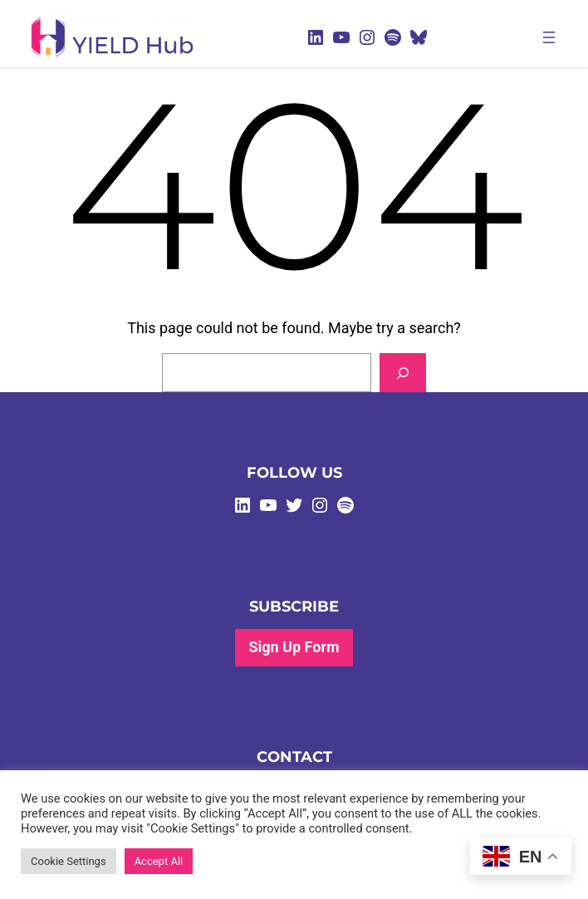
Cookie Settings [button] (69, 861)
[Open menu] (549, 37)
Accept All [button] (159, 861)
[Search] (403, 373)
